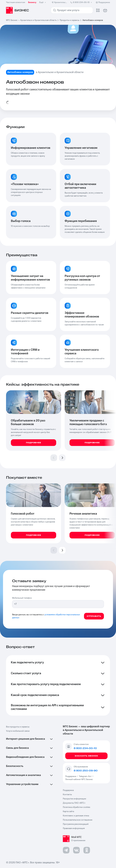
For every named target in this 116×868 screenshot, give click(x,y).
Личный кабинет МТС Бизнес (79, 779)
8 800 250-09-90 (86, 771)
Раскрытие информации (74, 799)
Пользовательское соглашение (78, 820)
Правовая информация (74, 828)
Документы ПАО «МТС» (74, 803)
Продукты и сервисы (70, 20)
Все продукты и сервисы (18, 727)
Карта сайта (68, 811)
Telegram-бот (85, 776)
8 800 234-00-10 (81, 2)
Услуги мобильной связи (18, 731)
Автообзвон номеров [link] (93, 20)
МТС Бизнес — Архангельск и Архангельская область (31, 20)
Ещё (43, 2)
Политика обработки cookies (77, 807)
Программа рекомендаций (76, 824)
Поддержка (71, 776)
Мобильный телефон (22, 598)
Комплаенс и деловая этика (76, 816)
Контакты (67, 795)
